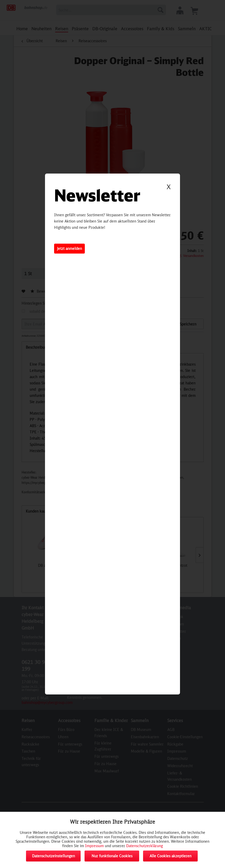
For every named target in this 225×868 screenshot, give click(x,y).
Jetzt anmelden (69, 248)
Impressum (94, 846)
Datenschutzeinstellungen (53, 856)
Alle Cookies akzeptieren (171, 856)
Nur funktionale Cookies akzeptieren (112, 858)
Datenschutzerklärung (144, 846)
